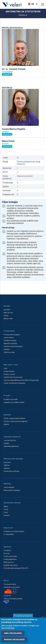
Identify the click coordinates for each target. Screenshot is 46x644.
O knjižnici (7, 550)
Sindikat (7, 349)
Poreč (6, 509)
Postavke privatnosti (23, 616)
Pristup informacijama (12, 335)
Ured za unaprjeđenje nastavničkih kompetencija (21, 380)
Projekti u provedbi (11, 399)
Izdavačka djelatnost (11, 446)
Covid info (7, 596)
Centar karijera (9, 371)
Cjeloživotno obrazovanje (13, 377)
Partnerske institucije (11, 471)
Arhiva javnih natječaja (12, 490)
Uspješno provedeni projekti (14, 402)
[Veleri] (12, 7)
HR (30, 4)
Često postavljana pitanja (13, 599)
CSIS (5, 368)
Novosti (7, 553)
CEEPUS (7, 465)
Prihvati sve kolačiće (14, 640)
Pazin (6, 512)
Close (43, 618)
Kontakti (7, 310)
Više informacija (8, 628)
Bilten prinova (9, 562)
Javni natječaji (9, 487)
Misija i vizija (8, 318)
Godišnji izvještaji (10, 340)
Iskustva (7, 468)
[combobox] (30, 4)
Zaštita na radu (9, 352)
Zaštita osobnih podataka (13, 346)
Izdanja (6, 443)
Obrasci (7, 515)
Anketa (6, 424)
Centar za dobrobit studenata (14, 383)
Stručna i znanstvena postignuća (16, 421)
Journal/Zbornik (10, 440)
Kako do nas (8, 313)
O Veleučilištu (9, 534)
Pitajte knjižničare (10, 559)
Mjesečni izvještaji (10, 343)
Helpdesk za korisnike (12, 587)
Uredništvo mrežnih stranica (14, 531)
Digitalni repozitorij (11, 565)
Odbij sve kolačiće (13, 633)
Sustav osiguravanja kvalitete (14, 418)
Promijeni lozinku (10, 584)
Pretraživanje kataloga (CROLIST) (16, 568)
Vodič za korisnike (10, 556)
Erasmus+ (7, 462)
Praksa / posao (10, 374)
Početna (23, 15)
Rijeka (6, 506)
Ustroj (6, 315)
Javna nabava (9, 337)
